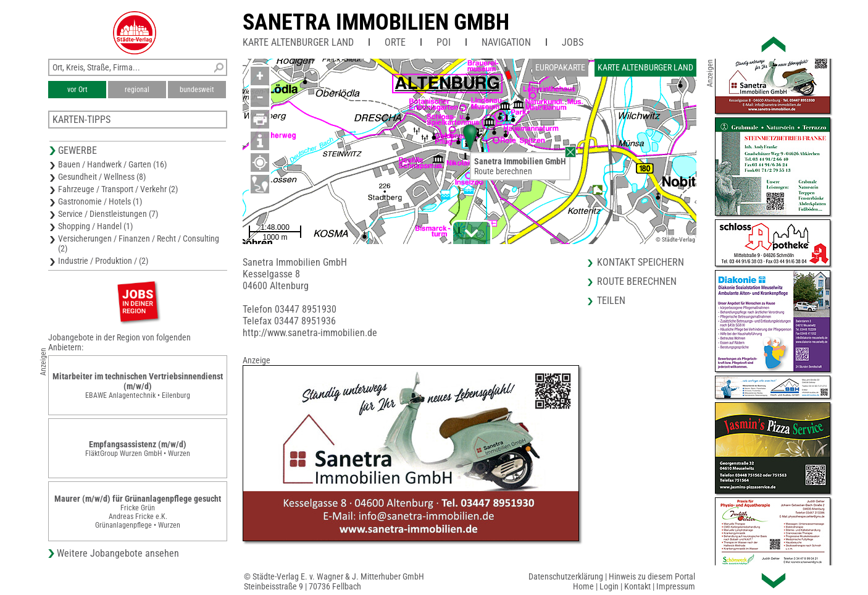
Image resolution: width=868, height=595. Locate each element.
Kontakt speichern (641, 262)
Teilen (611, 301)
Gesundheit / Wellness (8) (102, 177)
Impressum (676, 586)
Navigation (506, 42)
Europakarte (560, 67)
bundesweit (197, 90)
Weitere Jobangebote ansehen (118, 553)
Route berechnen (503, 171)
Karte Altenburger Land (298, 42)
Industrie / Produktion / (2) (103, 261)
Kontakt (637, 586)
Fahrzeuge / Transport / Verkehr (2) (118, 189)
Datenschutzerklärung (566, 576)
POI (444, 42)
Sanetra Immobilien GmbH (376, 22)
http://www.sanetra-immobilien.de (310, 333)
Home (583, 586)
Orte (395, 42)
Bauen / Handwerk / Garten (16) (112, 164)
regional (137, 90)
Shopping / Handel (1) (95, 226)
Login (609, 586)
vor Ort (77, 90)
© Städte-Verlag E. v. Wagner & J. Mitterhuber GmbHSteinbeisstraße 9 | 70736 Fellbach (334, 581)
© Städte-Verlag (675, 239)
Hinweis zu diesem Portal (652, 576)
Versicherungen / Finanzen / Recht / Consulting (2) (139, 243)
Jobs (573, 42)
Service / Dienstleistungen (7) (108, 214)
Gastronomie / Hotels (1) (100, 201)
